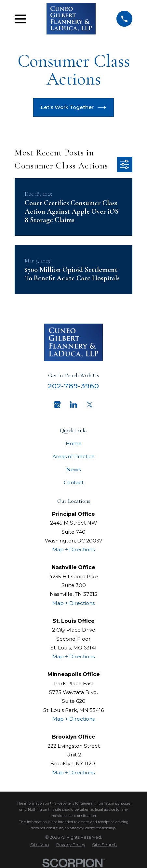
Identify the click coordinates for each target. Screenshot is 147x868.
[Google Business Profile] (57, 405)
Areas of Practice (73, 456)
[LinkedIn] (73, 405)
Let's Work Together (73, 107)
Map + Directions (73, 549)
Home (74, 443)
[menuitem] (40, 845)
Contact (74, 482)
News (73, 469)
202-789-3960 (74, 386)
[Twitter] (90, 405)
